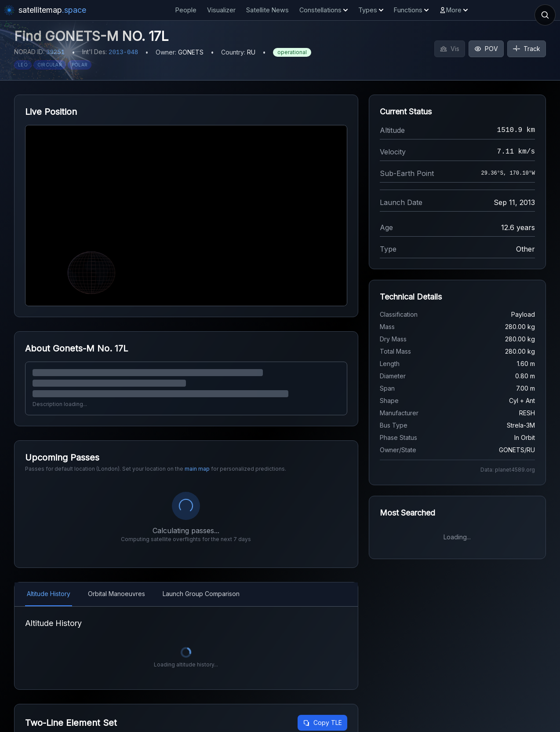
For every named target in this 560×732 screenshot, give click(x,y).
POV (486, 49)
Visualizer (221, 10)
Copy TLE (322, 723)
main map (197, 469)
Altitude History (49, 594)
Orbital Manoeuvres (116, 594)
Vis (450, 49)
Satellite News (267, 10)
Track (527, 49)
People (186, 10)
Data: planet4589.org (508, 470)
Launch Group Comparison (201, 594)
